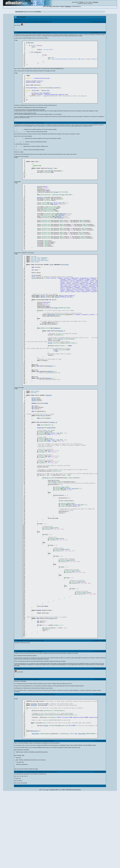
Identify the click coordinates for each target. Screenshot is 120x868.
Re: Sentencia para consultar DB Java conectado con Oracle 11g (41, 765)
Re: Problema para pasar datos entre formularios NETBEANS (40, 817)
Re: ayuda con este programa (33, 750)
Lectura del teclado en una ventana (34, 722)
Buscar (58, 6)
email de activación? (88, 4)
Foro (44, 6)
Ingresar (90, 2)
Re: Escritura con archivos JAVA (34, 739)
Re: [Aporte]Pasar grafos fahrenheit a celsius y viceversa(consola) (42, 848)
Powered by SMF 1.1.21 (55, 866)
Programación (19, 22)
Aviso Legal (46, 866)
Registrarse (68, 6)
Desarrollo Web (27, 22)
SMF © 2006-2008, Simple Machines (72, 866)
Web (47, 6)
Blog (50, 6)
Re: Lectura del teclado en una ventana (35, 130)
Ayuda (54, 6)
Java (25, 130)
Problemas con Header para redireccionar (41, 33)
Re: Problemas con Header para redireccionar (42, 22)
